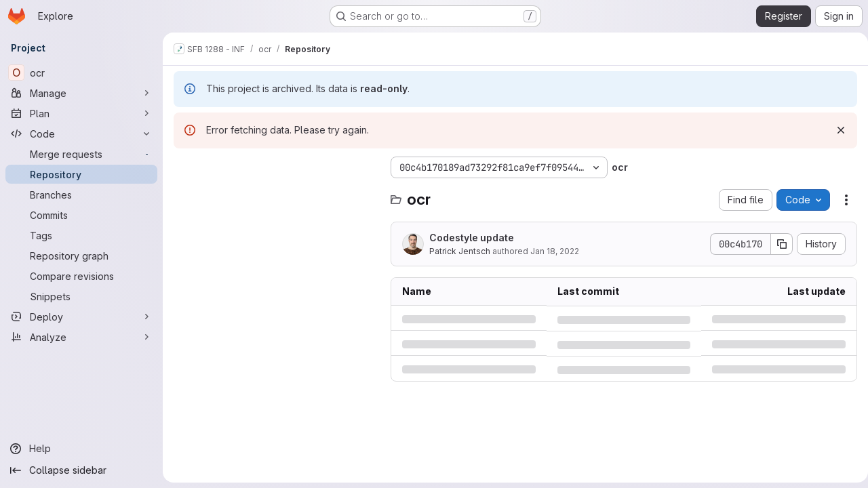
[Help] (81, 449)
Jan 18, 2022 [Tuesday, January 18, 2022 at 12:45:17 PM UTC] (555, 251)
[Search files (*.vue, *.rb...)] (275, 195)
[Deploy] (81, 317)
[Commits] (81, 215)
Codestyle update (472, 238)
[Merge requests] (81, 154)
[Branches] (81, 195)
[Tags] (81, 235)
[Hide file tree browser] (184, 167)
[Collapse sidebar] (81, 470)
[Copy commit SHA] (776, 244)
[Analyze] (81, 337)
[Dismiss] (835, 130)
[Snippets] (81, 296)
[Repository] (81, 174)
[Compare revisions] (81, 276)
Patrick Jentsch (460, 251)
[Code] (81, 134)
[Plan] (81, 113)
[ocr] (81, 73)
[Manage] (81, 93)
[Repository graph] (81, 256)
